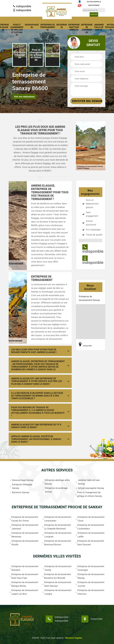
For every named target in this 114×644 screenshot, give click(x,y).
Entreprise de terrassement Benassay (24, 535)
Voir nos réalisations (24, 97)
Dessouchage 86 (32, 26)
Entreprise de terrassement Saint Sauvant (90, 543)
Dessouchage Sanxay (21, 480)
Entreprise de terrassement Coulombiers (90, 527)
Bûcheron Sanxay (19, 492)
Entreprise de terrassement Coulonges (90, 568)
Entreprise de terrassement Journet (90, 584)
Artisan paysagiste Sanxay (90, 488)
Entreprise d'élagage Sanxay (21, 486)
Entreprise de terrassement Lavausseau (57, 519)
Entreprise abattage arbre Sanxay (56, 482)
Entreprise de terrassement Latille (90, 535)
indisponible (22, 6)
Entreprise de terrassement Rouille (24, 543)
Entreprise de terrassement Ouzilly (57, 568)
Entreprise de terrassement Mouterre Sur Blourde (57, 576)
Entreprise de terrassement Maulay (90, 576)
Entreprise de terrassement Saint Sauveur (57, 584)
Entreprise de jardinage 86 (87, 29)
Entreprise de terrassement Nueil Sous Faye (24, 576)
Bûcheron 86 (62, 26)
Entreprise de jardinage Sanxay (55, 490)
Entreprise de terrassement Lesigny (57, 592)
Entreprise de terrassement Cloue (90, 519)
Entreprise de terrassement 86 (48, 27)
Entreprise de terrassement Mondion (24, 568)
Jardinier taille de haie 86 (99, 27)
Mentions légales (74, 638)
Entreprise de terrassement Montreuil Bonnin (57, 543)
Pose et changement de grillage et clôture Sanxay (89, 494)
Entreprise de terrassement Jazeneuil (24, 527)
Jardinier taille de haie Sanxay (87, 482)
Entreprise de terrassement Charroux (90, 592)
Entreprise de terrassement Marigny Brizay (24, 584)
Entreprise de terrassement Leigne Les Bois (24, 592)
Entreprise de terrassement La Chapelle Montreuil (57, 527)
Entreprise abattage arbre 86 (74, 27)
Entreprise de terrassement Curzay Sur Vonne (24, 519)
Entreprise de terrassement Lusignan (57, 535)
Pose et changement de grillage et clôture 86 (17, 30)
